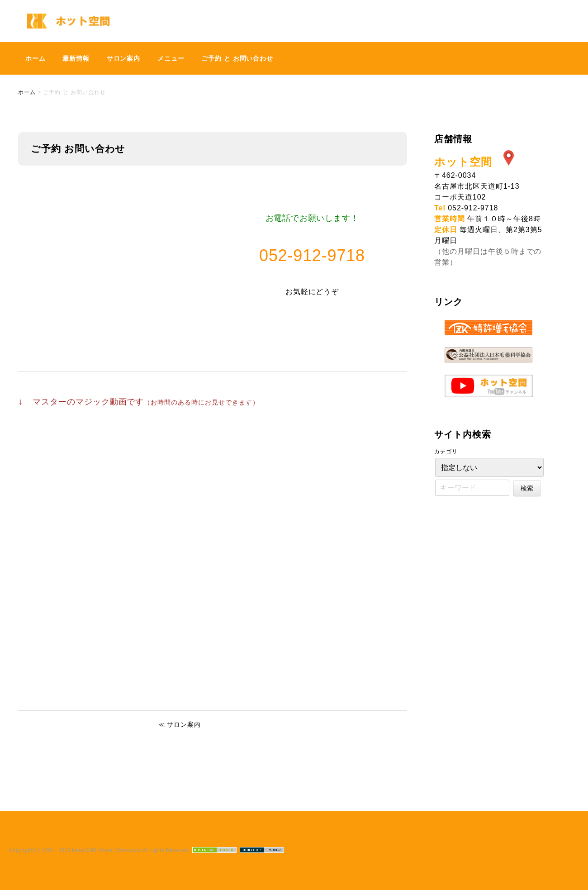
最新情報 (76, 58)
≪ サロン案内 (180, 724)
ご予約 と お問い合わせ (237, 58)
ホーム (36, 58)
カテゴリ (446, 452)
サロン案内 (124, 58)
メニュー (171, 58)
